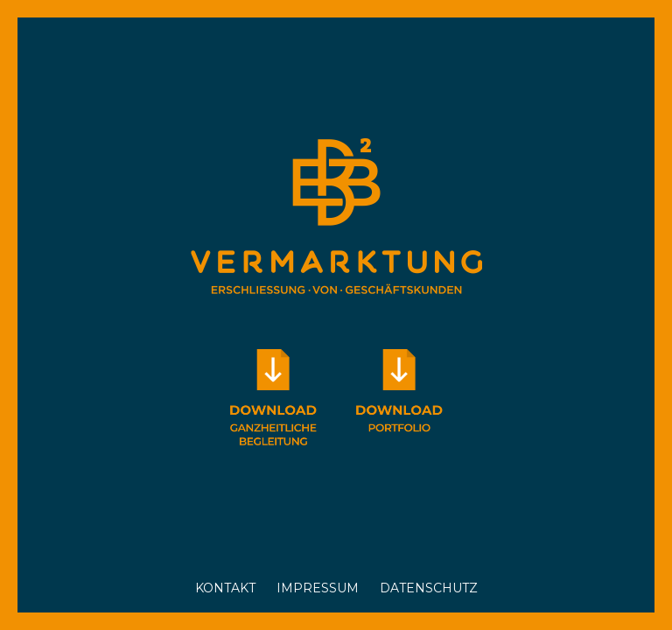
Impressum (318, 588)
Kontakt (225, 588)
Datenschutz (429, 588)
